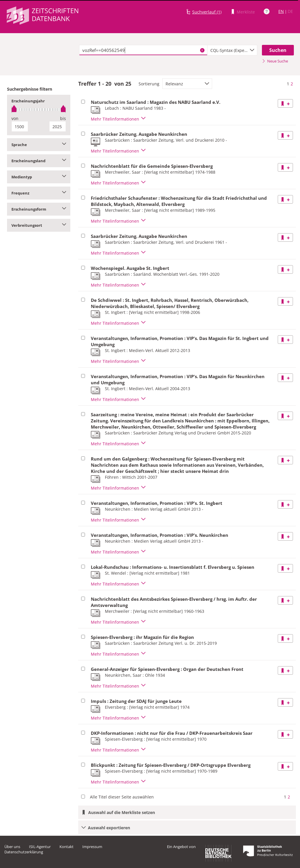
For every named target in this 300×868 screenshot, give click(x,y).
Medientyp (39, 177)
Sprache (39, 145)
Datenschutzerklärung (24, 852)
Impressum (92, 847)
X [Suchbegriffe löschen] (202, 50)
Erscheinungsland (39, 161)
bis (63, 118)
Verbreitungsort (39, 225)
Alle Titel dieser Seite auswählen (122, 797)
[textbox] (143, 50)
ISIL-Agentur (40, 847)
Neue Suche (275, 61)
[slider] (39, 110)
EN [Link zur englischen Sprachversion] (281, 11)
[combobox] (232, 50)
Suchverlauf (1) (207, 12)
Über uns (12, 847)
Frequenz (39, 193)
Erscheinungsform (39, 209)
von (15, 118)
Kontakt (67, 847)
